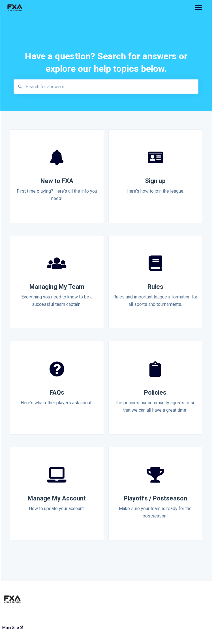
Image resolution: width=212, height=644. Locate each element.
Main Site (13, 628)
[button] (199, 8)
